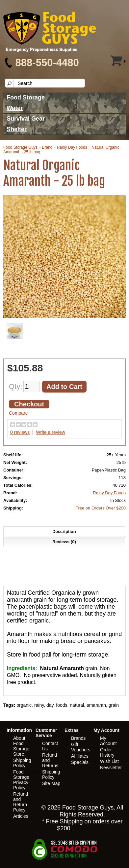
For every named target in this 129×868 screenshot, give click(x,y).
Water (15, 108)
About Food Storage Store (21, 746)
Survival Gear (26, 119)
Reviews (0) (64, 542)
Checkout (29, 404)
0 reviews (20, 432)
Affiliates (80, 756)
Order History (107, 752)
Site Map (51, 783)
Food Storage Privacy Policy (21, 780)
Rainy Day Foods (72, 147)
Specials (80, 762)
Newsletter (111, 768)
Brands (78, 738)
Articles (21, 816)
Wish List (109, 761)
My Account (108, 741)
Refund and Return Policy (21, 802)
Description (64, 531)
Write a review (50, 432)
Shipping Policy (22, 763)
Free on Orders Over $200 (101, 508)
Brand (47, 147)
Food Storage (26, 97)
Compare (18, 413)
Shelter (17, 129)
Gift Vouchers (81, 747)
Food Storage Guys (20, 147)
